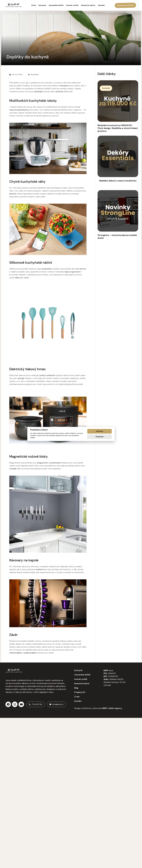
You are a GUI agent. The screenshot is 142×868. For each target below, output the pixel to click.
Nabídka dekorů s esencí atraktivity (118, 181)
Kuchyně (35, 74)
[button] (106, 88)
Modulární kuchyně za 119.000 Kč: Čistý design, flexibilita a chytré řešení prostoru (118, 128)
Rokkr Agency (115, 708)
